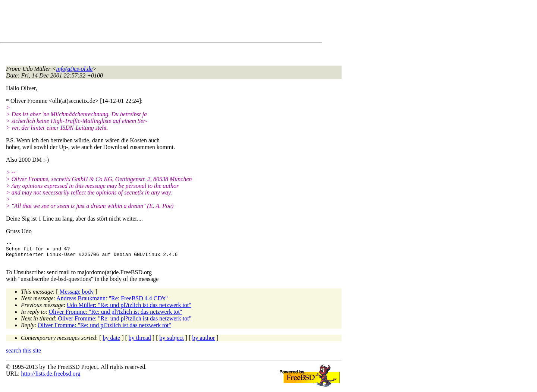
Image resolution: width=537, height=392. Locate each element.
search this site (23, 355)
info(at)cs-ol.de (74, 69)
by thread (140, 342)
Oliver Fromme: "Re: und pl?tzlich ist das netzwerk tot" (116, 316)
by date (112, 342)
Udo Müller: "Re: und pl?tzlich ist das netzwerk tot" (129, 309)
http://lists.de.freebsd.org (51, 378)
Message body (77, 296)
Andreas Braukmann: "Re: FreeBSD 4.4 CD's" (112, 303)
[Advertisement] (142, 23)
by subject (172, 342)
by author (203, 342)
